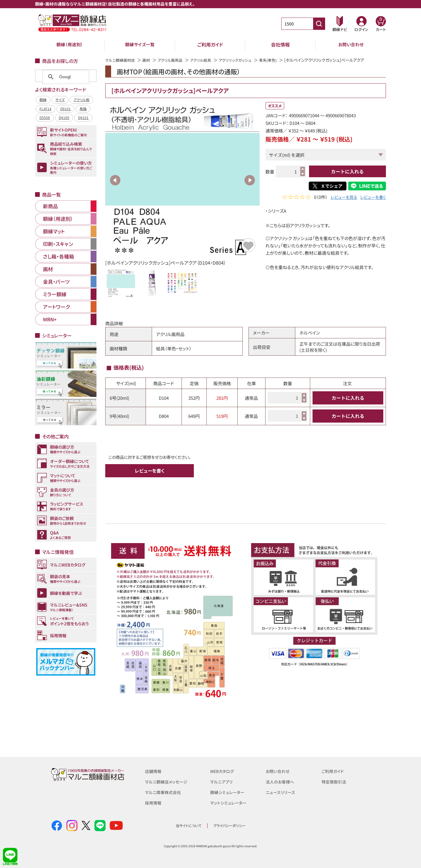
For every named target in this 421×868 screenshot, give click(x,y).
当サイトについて (189, 825)
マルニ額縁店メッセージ (168, 782)
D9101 (65, 109)
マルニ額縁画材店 (121, 60)
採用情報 (154, 803)
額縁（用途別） (70, 44)
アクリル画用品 (174, 60)
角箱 (83, 109)
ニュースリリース (281, 792)
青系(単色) (277, 60)
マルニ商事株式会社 (164, 792)
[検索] (65, 77)
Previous (115, 180)
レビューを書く (372, 198)
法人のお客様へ (281, 782)
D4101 (83, 117)
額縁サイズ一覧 (140, 44)
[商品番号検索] (319, 24)
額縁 (43, 100)
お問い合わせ (351, 44)
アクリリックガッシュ (242, 60)
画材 (149, 60)
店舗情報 (154, 771)
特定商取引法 (335, 782)
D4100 (64, 117)
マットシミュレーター (229, 803)
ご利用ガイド (210, 44)
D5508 (45, 117)
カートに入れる (347, 171)
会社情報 (280, 44)
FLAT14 (45, 109)
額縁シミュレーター (228, 792)
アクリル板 (81, 100)
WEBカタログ (223, 771)
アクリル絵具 (206, 60)
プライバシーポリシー (230, 825)
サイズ (60, 100)
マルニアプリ (222, 782)
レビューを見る (341, 198)
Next (250, 180)
